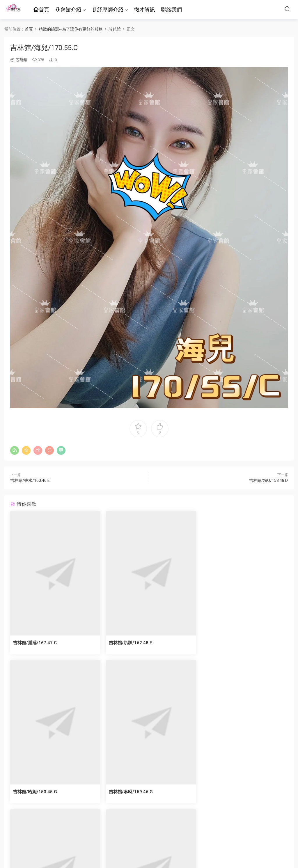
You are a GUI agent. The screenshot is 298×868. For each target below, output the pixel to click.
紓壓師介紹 (108, 10)
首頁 (41, 10)
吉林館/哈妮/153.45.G (224, 643)
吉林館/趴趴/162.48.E (129, 643)
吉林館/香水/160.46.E (30, 480)
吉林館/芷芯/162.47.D (130, 792)
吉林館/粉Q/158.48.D (268, 480)
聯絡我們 (171, 9)
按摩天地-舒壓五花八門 (13, 9)
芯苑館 (21, 60)
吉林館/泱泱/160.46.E (224, 792)
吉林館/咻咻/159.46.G (35, 792)
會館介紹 (68, 10)
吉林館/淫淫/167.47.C (35, 643)
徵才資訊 (145, 9)
